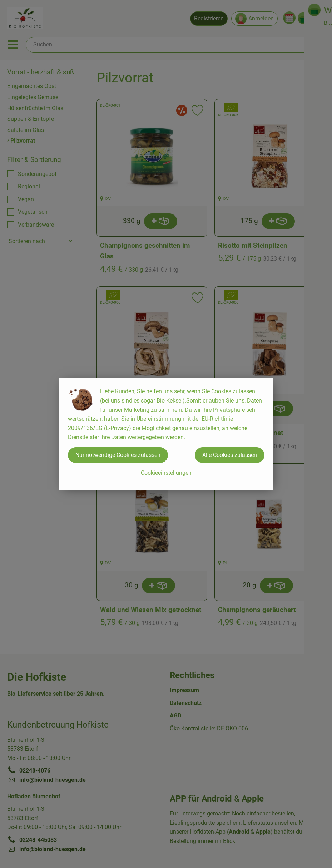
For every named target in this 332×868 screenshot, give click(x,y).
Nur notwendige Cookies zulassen (118, 455)
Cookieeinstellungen (166, 473)
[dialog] (166, 434)
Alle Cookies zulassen (230, 455)
